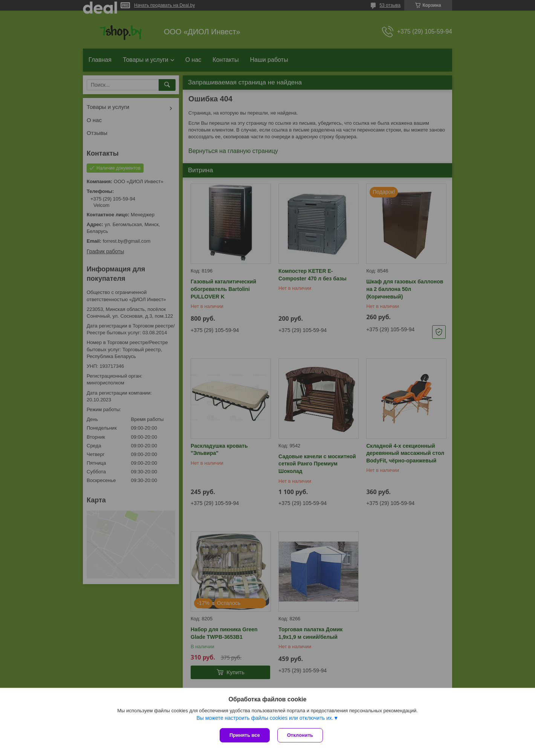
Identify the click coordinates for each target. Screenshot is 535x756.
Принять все (245, 735)
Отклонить (300, 735)
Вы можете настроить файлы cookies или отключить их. (265, 718)
